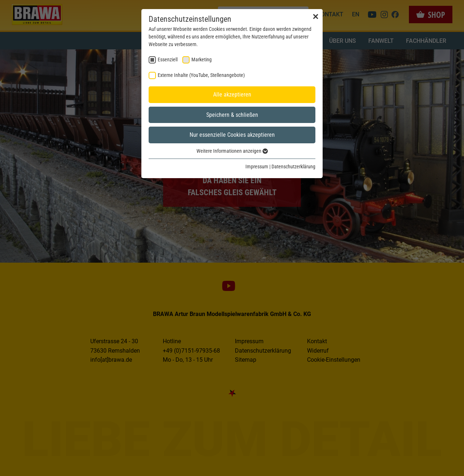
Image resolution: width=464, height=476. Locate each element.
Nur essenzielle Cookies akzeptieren (232, 135)
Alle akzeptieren (232, 95)
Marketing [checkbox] (202, 59)
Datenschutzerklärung (293, 167)
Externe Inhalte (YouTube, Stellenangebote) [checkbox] (201, 75)
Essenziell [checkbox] (168, 59)
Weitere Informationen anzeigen (232, 151)
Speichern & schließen (232, 115)
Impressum (257, 167)
